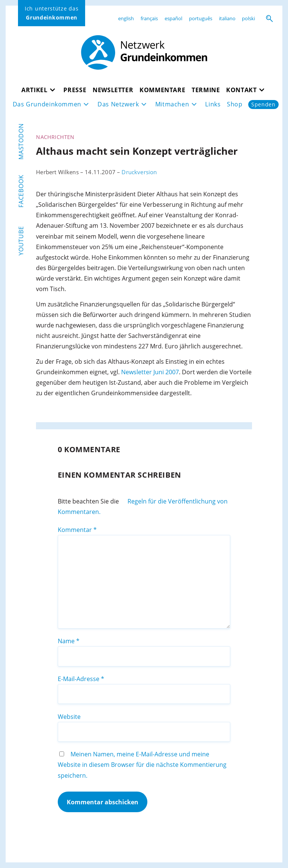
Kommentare (162, 90)
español (173, 18)
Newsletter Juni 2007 (150, 372)
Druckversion (139, 172)
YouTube (21, 241)
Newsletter (113, 90)
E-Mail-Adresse (81, 679)
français (149, 18)
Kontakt (241, 90)
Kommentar (77, 530)
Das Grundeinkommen (47, 104)
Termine (206, 90)
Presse (75, 90)
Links (213, 104)
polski (248, 18)
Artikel (34, 90)
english (126, 18)
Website (69, 717)
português (201, 18)
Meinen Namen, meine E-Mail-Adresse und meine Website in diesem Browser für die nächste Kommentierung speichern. (142, 765)
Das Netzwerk (118, 104)
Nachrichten (55, 137)
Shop (235, 104)
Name (69, 641)
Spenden (263, 104)
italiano (227, 18)
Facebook (21, 191)
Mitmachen (172, 104)
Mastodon (21, 141)
